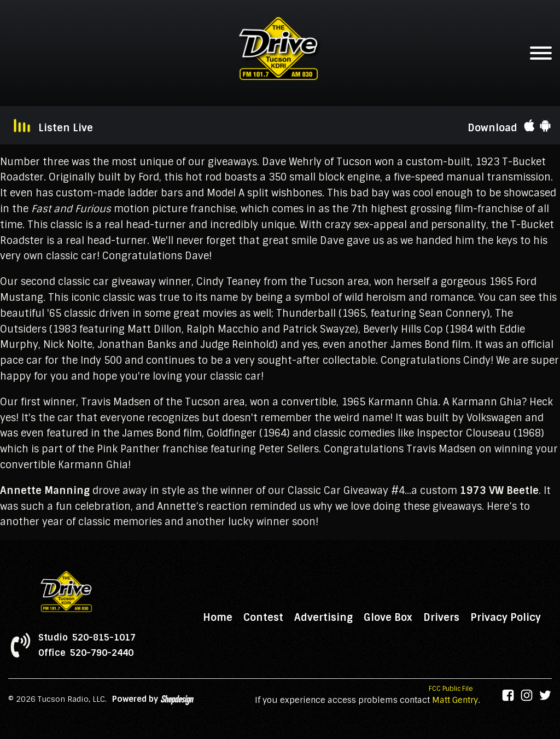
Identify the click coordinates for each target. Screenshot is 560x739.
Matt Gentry (455, 700)
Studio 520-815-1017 (87, 638)
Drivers (441, 618)
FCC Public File (451, 689)
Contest (263, 618)
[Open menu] (541, 53)
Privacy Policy (506, 618)
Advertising (323, 618)
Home (218, 618)
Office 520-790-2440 (86, 653)
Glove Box (388, 618)
